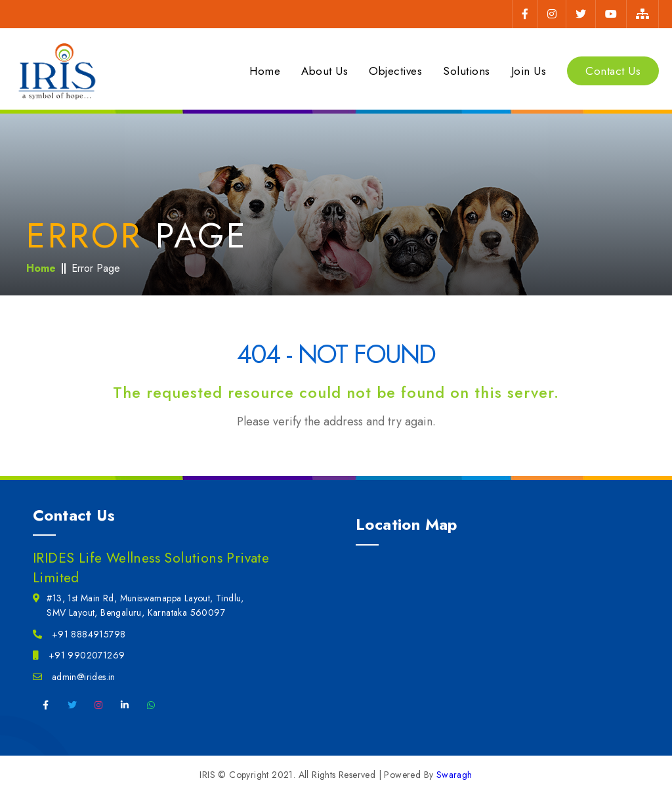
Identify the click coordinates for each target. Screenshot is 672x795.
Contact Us (613, 71)
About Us (325, 71)
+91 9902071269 (79, 655)
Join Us (529, 71)
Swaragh (454, 775)
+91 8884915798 (79, 634)
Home (265, 71)
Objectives (395, 71)
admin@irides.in (74, 677)
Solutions (467, 71)
